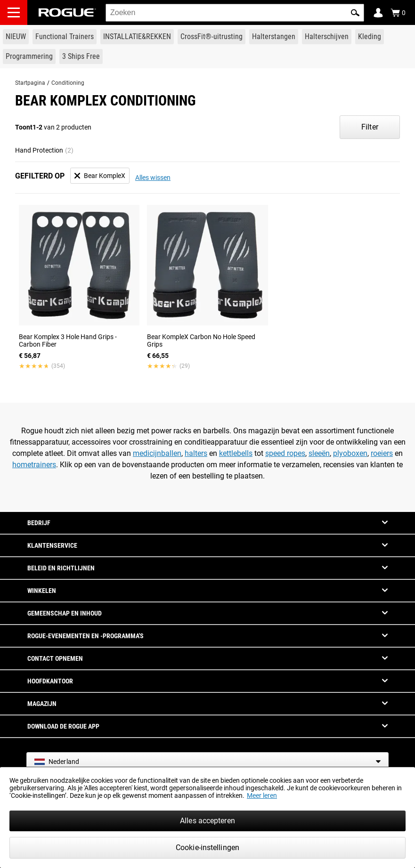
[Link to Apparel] (370, 37)
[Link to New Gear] (16, 37)
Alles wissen (153, 178)
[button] (355, 13)
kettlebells (236, 453)
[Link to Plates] (327, 37)
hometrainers (34, 465)
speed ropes (285, 453)
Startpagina (30, 83)
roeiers (382, 453)
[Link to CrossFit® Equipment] (212, 37)
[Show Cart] (398, 13)
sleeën (319, 453)
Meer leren (262, 795)
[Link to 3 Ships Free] (81, 57)
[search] (235, 13)
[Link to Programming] (29, 57)
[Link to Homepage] (67, 12)
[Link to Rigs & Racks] (137, 37)
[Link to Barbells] (274, 37)
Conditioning (68, 83)
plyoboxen (350, 453)
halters (196, 453)
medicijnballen (157, 453)
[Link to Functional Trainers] (65, 37)
